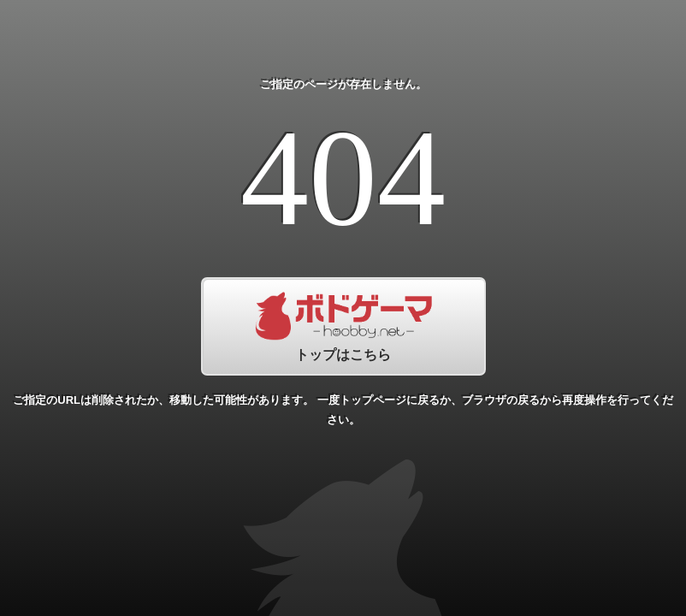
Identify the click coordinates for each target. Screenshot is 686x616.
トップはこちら (343, 326)
